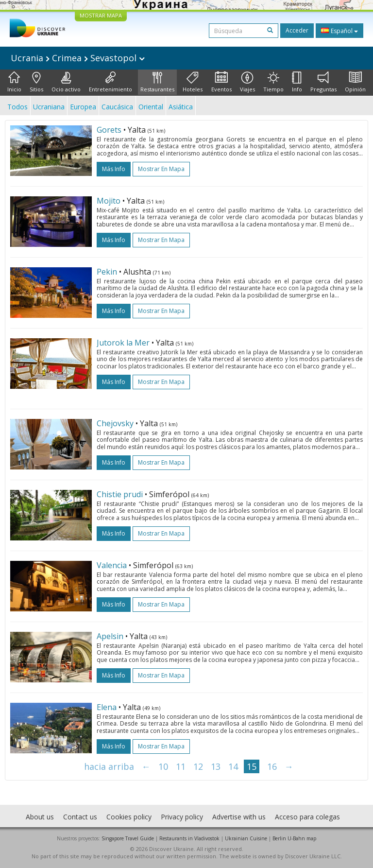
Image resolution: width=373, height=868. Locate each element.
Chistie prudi (120, 494)
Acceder (297, 30)
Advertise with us (239, 817)
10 (163, 766)
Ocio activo (66, 82)
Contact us (80, 817)
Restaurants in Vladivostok (189, 838)
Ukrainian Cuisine (246, 838)
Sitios (36, 82)
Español (339, 31)
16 (272, 766)
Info (297, 82)
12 (198, 766)
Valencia (112, 565)
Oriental (151, 107)
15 (252, 766)
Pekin (107, 272)
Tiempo (273, 82)
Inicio (14, 82)
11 (181, 766)
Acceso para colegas (307, 817)
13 (216, 766)
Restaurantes (157, 82)
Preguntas (323, 82)
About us (40, 817)
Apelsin (110, 636)
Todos (17, 107)
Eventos (221, 82)
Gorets (109, 130)
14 (233, 766)
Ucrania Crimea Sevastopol (78, 58)
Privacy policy (182, 817)
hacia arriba (109, 766)
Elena (107, 707)
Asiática (181, 107)
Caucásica (117, 107)
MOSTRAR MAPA (101, 15)
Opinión (355, 82)
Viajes (247, 82)
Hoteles (193, 82)
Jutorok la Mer (123, 343)
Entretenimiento (110, 82)
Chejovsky (115, 423)
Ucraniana (49, 107)
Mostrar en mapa (161, 169)
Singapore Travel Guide (128, 838)
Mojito (109, 201)
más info (114, 169)
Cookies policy (129, 817)
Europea (83, 107)
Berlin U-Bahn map (294, 838)
